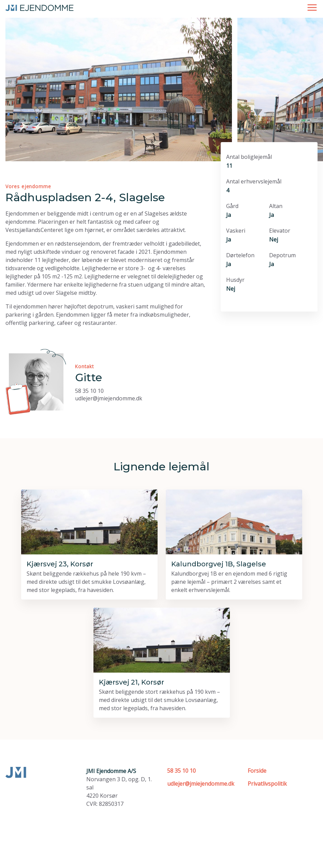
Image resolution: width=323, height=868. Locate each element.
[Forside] (40, 7)
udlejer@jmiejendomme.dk (109, 398)
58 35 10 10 (89, 391)
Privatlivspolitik (267, 784)
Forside (257, 771)
